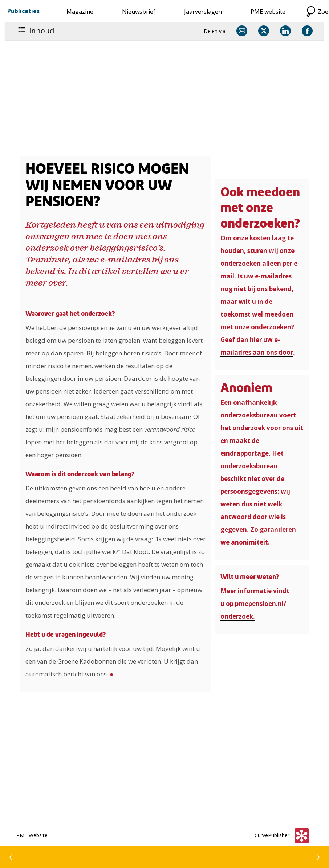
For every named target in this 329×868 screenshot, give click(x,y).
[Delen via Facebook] (307, 31)
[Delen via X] (264, 31)
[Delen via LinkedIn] (285, 31)
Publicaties (23, 11)
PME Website (32, 835)
